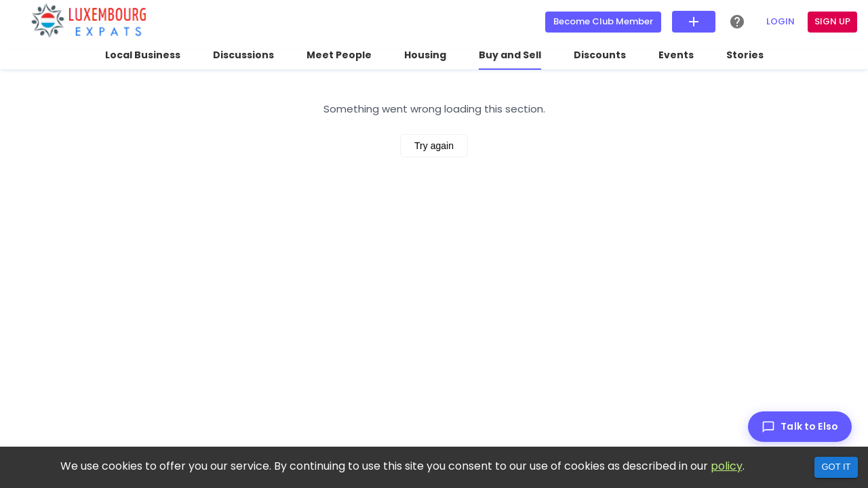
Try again (434, 146)
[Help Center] (737, 22)
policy (727, 466)
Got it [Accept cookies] (836, 467)
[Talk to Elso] (800, 427)
